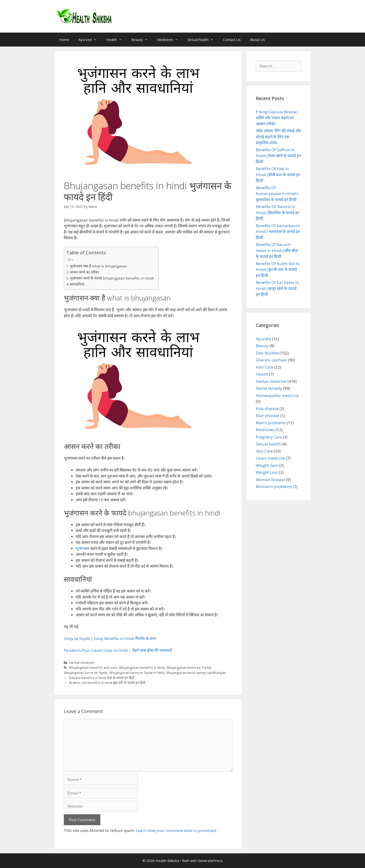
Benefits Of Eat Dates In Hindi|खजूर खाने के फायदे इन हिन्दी (277, 288)
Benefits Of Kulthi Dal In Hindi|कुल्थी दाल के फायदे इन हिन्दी (278, 269)
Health (116, 40)
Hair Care (265, 367)
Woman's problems (274, 486)
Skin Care (264, 451)
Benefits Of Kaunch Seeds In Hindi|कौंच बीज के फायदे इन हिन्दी (277, 250)
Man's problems (271, 423)
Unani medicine (270, 458)
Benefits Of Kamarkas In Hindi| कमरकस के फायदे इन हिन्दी (278, 232)
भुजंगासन (83, 548)
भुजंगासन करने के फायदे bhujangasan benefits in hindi (112, 278)
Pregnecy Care (269, 437)
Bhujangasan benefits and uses (93, 668)
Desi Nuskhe (267, 353)
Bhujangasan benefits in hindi (142, 668)
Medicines (170, 40)
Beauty (142, 40)
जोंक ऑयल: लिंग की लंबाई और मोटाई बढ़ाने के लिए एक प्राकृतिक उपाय (278, 137)
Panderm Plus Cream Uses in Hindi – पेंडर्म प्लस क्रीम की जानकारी (118, 650)
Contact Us (232, 40)
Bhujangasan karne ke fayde (86, 673)
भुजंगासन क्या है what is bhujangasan (98, 266)
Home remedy (269, 388)
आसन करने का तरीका (84, 272)
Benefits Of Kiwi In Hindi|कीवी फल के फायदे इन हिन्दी (278, 175)
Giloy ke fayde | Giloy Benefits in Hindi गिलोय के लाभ (110, 638)
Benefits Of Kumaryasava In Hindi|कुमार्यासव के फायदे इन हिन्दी (277, 194)
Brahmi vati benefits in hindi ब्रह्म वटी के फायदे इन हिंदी (107, 683)
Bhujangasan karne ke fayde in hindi (137, 673)
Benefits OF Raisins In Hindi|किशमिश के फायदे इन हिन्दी (277, 212)
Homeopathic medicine (277, 395)
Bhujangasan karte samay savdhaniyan (196, 673)
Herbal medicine (81, 663)
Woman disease (270, 479)
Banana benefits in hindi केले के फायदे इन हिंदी (102, 678)
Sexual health (203, 40)
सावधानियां (77, 284)
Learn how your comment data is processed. (177, 830)
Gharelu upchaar (272, 360)
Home (64, 40)
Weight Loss (267, 472)
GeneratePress (210, 861)
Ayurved (90, 40)
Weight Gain (267, 465)
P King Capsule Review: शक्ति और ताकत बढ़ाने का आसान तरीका (277, 118)
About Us (257, 40)
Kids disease (267, 409)
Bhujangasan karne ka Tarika (189, 668)
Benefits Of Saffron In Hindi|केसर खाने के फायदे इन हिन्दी (278, 156)
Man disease (267, 415)
